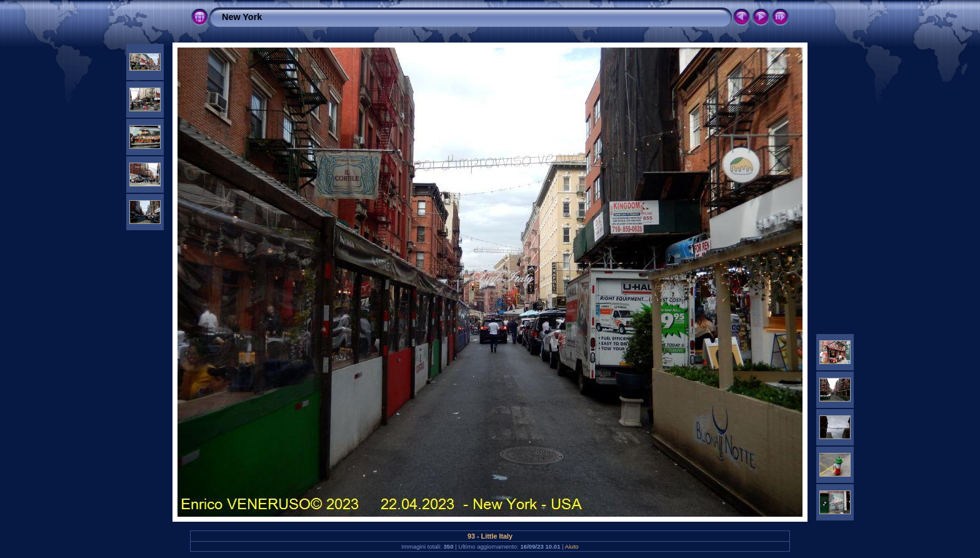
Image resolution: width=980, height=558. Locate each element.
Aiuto (572, 546)
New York (242, 17)
